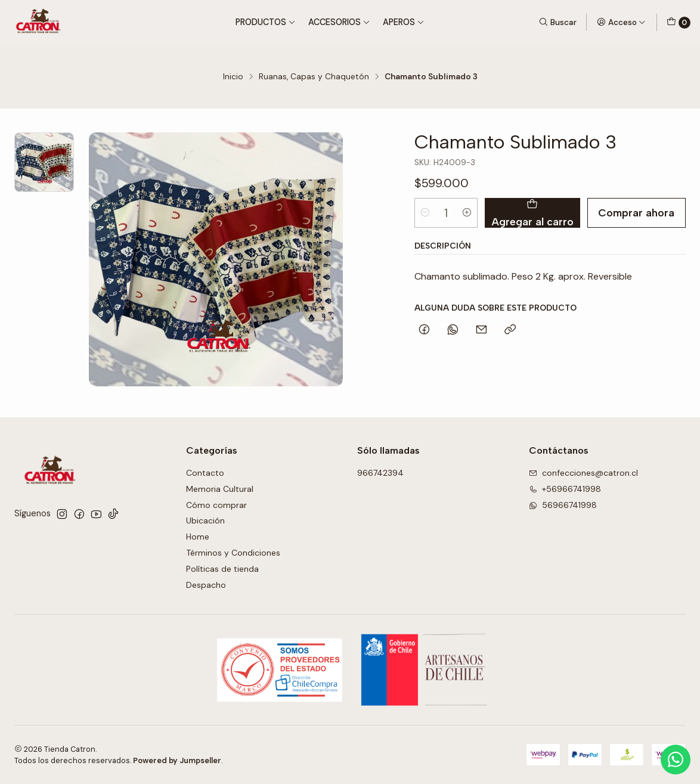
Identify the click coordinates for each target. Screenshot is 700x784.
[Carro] (679, 23)
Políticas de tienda (222, 569)
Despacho (206, 585)
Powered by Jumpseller (177, 760)
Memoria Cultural (220, 489)
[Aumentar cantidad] (467, 213)
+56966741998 (565, 489)
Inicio (233, 77)
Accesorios (339, 22)
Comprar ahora (636, 213)
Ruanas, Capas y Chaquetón (314, 77)
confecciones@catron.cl (583, 473)
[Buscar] (557, 22)
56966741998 (563, 505)
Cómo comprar (216, 505)
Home (198, 537)
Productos (266, 22)
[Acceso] (621, 22)
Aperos (404, 22)
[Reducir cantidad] (425, 213)
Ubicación (205, 520)
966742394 (380, 473)
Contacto (205, 473)
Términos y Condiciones (233, 553)
